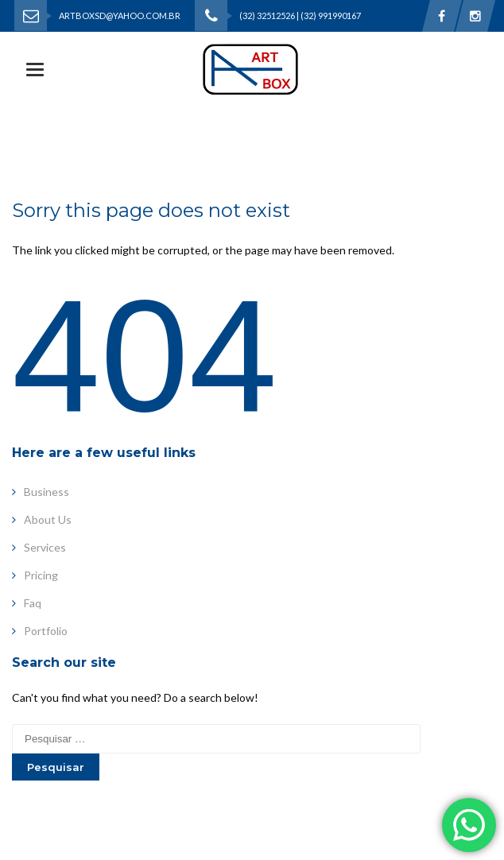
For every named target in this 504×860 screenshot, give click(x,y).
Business (41, 492)
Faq (27, 603)
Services (39, 547)
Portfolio (40, 631)
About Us (42, 519)
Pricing (35, 575)
